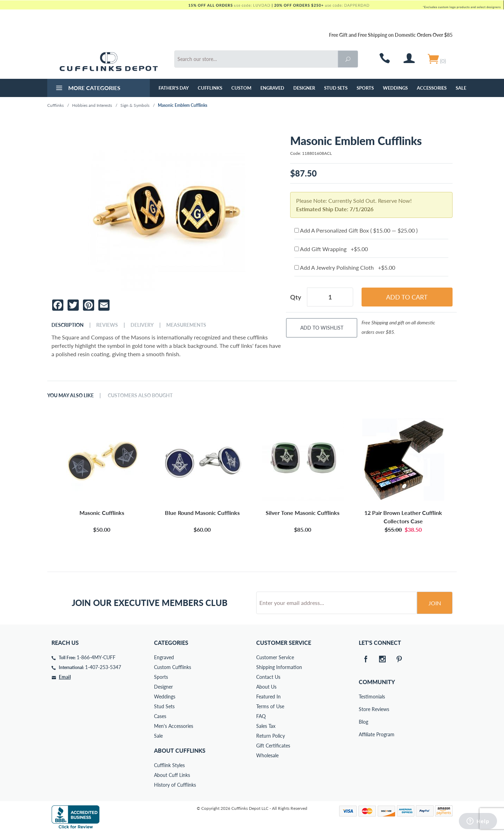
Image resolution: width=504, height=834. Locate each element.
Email (65, 677)
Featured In (268, 697)
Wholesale (267, 755)
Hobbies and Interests (92, 105)
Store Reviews (364, 709)
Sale (461, 88)
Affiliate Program (364, 734)
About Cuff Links (172, 775)
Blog (363, 722)
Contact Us (268, 677)
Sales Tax (266, 726)
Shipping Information (279, 667)
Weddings (395, 88)
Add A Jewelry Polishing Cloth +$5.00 (345, 267)
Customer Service (275, 657)
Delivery (142, 325)
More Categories (87, 89)
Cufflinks (210, 88)
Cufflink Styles (169, 765)
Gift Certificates (273, 746)
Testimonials (364, 697)
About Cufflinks (180, 750)
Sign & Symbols (135, 105)
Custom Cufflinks (173, 667)
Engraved (272, 88)
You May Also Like (71, 395)
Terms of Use (270, 706)
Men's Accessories (174, 726)
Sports (365, 88)
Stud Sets (336, 88)
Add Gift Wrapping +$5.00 (331, 249)
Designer (304, 88)
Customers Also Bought (140, 395)
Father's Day (174, 88)
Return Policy (271, 736)
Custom (241, 88)
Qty (296, 297)
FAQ (261, 716)
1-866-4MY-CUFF (96, 657)
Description (68, 325)
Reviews (107, 325)
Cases (160, 716)
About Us (266, 687)
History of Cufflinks (175, 785)
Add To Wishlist (322, 328)
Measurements (186, 325)
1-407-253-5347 (103, 667)
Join (435, 603)
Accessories (432, 88)
